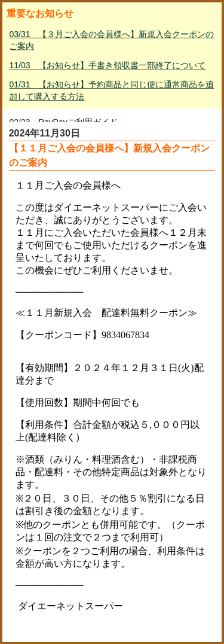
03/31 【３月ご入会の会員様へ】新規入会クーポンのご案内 (111, 40)
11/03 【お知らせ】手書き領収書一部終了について (107, 65)
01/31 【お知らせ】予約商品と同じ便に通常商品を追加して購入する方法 (111, 90)
